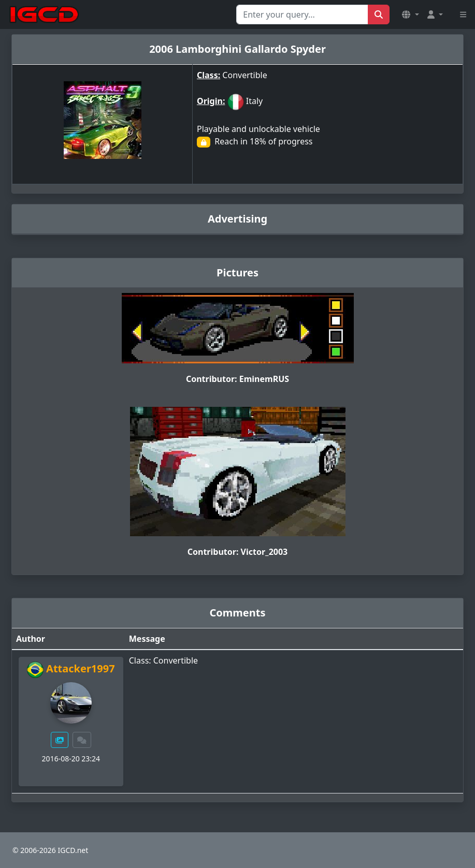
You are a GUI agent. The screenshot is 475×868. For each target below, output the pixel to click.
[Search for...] (302, 14)
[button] (410, 14)
